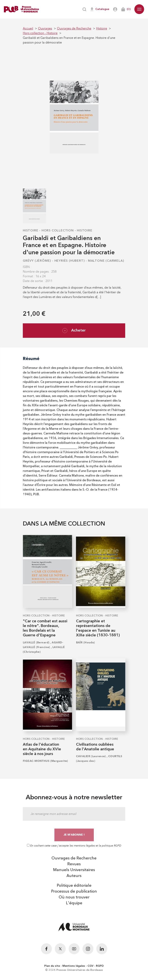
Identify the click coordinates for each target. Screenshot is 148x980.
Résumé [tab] (31, 359)
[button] (139, 9)
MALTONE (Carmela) (106, 261)
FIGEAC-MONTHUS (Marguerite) (45, 761)
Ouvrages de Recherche (74, 858)
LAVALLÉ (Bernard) (36, 643)
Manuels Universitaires (74, 870)
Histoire (31, 231)
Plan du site (52, 966)
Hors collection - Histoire (67, 231)
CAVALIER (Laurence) (91, 756)
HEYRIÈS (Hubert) (70, 261)
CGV (90, 966)
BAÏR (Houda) (86, 643)
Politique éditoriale (74, 886)
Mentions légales (74, 966)
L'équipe (74, 903)
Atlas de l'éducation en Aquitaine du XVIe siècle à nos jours (42, 749)
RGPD (100, 966)
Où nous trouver (74, 897)
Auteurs (74, 876)
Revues (74, 864)
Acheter (74, 331)
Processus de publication (74, 892)
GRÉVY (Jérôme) (37, 261)
